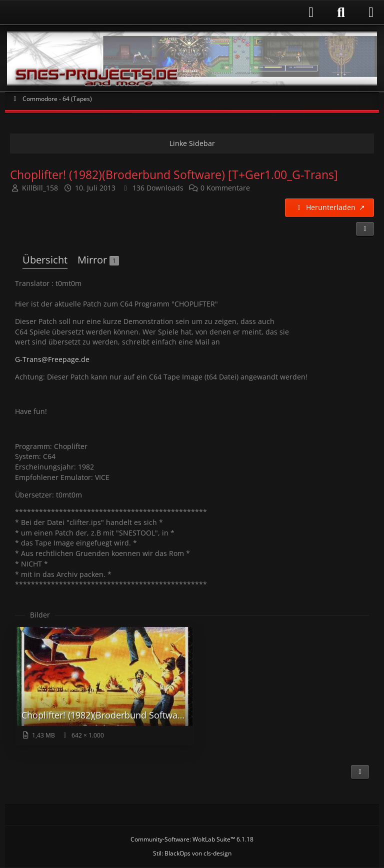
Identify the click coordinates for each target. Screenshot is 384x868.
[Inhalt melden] (360, 772)
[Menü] (371, 12)
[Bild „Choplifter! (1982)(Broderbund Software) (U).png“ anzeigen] (104, 685)
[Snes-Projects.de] (192, 58)
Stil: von (192, 853)
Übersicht (45, 260)
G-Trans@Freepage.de (52, 359)
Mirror (98, 260)
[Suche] (341, 12)
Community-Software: (192, 839)
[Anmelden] (164, 12)
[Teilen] (365, 229)
